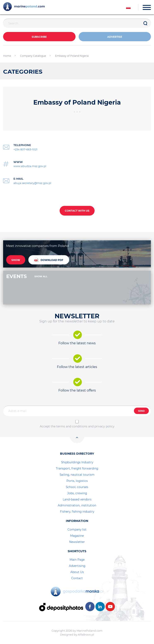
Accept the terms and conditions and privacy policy (77, 426)
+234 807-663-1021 (25, 149)
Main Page (77, 560)
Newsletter (77, 542)
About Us (77, 572)
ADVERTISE (115, 37)
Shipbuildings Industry (77, 462)
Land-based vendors (77, 499)
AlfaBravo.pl (86, 635)
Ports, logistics (77, 481)
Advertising (77, 566)
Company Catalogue (33, 56)
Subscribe (39, 37)
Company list (77, 530)
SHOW (16, 260)
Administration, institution (77, 505)
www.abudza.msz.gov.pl (30, 166)
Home (7, 56)
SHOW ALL (41, 276)
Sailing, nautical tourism (77, 475)
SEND (141, 411)
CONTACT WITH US (77, 211)
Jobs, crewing (77, 493)
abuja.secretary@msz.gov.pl (32, 183)
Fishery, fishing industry (77, 512)
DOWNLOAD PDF (49, 260)
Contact (77, 578)
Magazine (77, 536)
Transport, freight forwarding (77, 468)
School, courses (77, 487)
